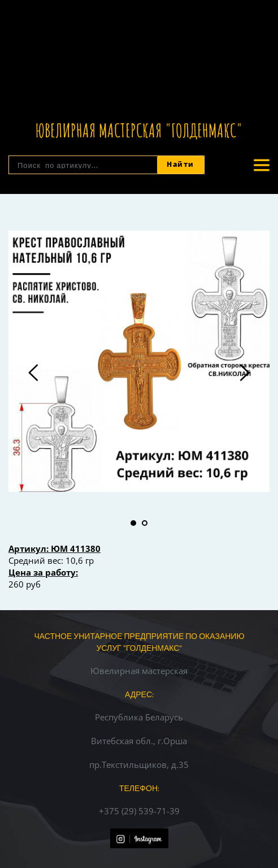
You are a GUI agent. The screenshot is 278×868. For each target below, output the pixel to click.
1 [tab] (133, 523)
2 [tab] (145, 523)
